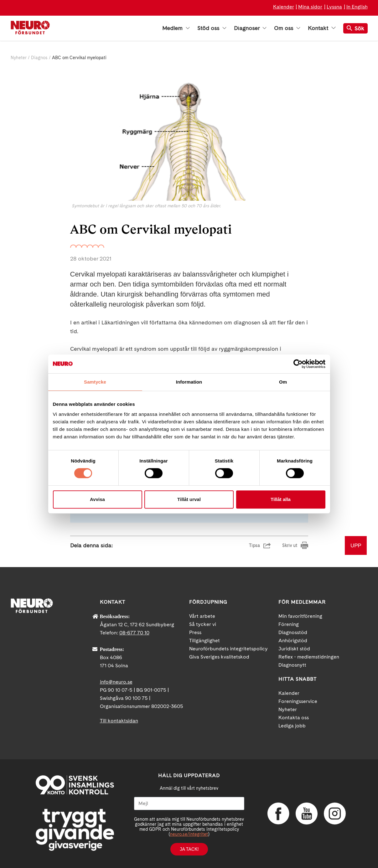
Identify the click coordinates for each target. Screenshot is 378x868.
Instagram (335, 814)
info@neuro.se (116, 682)
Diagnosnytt (292, 665)
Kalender (284, 7)
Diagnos (39, 58)
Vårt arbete (202, 616)
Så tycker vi (203, 624)
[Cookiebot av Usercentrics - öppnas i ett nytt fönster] (298, 364)
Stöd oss (212, 28)
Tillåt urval (189, 499)
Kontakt (322, 28)
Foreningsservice (298, 701)
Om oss (287, 28)
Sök (355, 28)
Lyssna (334, 7)
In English (357, 7)
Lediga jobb (292, 726)
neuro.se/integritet (189, 834)
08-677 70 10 (134, 633)
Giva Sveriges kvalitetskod (219, 657)
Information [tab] (189, 382)
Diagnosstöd (293, 632)
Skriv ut (290, 545)
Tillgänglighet (205, 641)
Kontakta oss (294, 718)
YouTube (307, 814)
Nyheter (19, 58)
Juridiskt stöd (294, 649)
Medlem (176, 28)
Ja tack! (189, 849)
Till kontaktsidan (119, 721)
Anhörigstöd (293, 641)
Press (195, 632)
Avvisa (97, 499)
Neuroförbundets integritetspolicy (228, 649)
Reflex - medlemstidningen (309, 657)
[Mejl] (189, 803)
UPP (356, 545)
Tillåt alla (281, 499)
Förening (289, 624)
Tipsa (254, 545)
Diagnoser (250, 28)
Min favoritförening (300, 616)
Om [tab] (283, 382)
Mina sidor (310, 7)
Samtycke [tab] (95, 382)
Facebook (278, 814)
